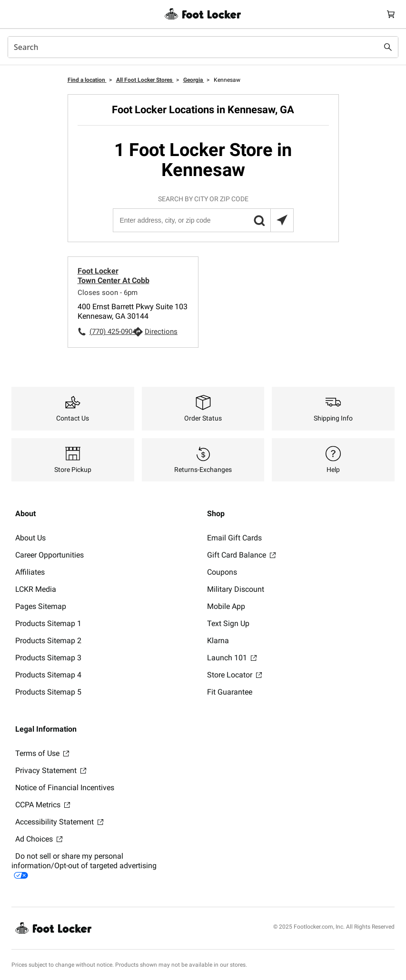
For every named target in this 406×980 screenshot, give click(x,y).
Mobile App (226, 606)
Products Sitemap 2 (48, 641)
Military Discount (236, 589)
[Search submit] (388, 47)
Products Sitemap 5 (48, 692)
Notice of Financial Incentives (65, 788)
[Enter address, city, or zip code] (203, 220)
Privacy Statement (51, 770)
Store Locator (234, 675)
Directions (161, 332)
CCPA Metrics (43, 805)
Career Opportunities (50, 555)
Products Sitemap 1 (48, 623)
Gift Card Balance (241, 555)
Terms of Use (42, 753)
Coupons (222, 572)
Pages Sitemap (41, 606)
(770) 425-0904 (111, 332)
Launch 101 (232, 658)
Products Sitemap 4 (48, 675)
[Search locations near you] (282, 220)
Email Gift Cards (234, 538)
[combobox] (203, 47)
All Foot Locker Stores (145, 80)
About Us (30, 538)
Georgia (194, 80)
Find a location (87, 80)
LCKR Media (36, 589)
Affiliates (30, 572)
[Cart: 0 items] (391, 14)
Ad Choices (39, 839)
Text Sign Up (228, 623)
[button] (259, 220)
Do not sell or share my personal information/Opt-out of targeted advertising (84, 865)
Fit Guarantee (230, 692)
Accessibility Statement (59, 822)
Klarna (218, 641)
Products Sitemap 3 (48, 658)
